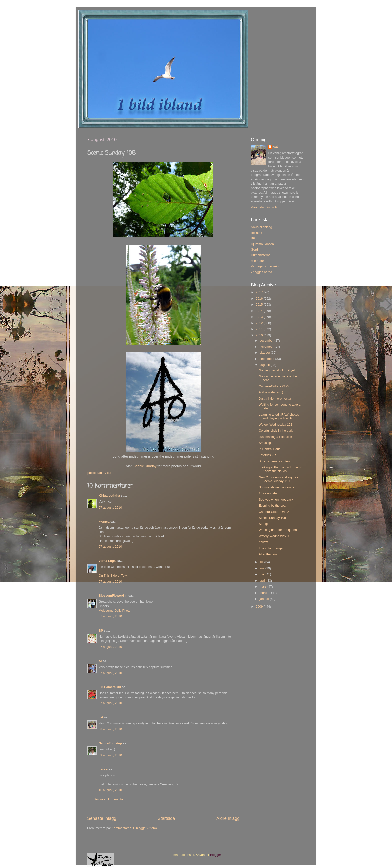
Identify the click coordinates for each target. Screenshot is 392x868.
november (267, 347)
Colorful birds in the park (276, 431)
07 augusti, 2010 (110, 508)
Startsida (166, 818)
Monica (104, 522)
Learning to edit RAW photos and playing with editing (279, 417)
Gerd (254, 250)
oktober (265, 353)
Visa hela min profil (264, 207)
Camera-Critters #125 (274, 386)
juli (262, 562)
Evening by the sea (272, 506)
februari (265, 593)
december (267, 341)
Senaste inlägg (102, 818)
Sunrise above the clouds (276, 487)
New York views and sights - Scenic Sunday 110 (278, 479)
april (263, 581)
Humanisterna (261, 255)
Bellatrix (257, 233)
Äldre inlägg (228, 818)
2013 (260, 317)
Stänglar (265, 524)
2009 (260, 607)
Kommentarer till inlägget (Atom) (134, 828)
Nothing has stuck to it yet (277, 370)
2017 (260, 292)
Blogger (216, 855)
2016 (260, 299)
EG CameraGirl (110, 687)
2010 (260, 335)
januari (265, 599)
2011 (260, 329)
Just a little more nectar (275, 399)
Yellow (263, 542)
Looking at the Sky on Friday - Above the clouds (280, 469)
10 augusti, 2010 (110, 790)
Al (100, 661)
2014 (260, 311)
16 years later (268, 493)
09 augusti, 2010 (110, 755)
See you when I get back (276, 500)
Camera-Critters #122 (274, 512)
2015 (260, 305)
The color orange (271, 548)
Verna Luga (107, 561)
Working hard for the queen (278, 530)
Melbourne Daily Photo (115, 611)
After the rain (268, 554)
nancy (103, 769)
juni (263, 568)
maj (263, 574)
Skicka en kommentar (109, 799)
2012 (260, 323)
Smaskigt (265, 443)
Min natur (258, 261)
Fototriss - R (267, 455)
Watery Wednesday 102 (275, 425)
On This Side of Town (114, 576)
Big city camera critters (275, 461)
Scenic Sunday (145, 466)
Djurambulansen (262, 244)
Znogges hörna (262, 272)
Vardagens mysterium (266, 266)
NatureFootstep (110, 743)
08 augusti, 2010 (110, 729)
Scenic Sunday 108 (272, 518)
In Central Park (269, 449)
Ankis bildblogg (262, 227)
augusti (265, 365)
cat (101, 717)
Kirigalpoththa (109, 496)
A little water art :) (271, 392)
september (268, 359)
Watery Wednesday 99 (275, 536)
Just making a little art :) (275, 437)
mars (264, 587)
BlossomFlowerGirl (113, 596)
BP (101, 631)
